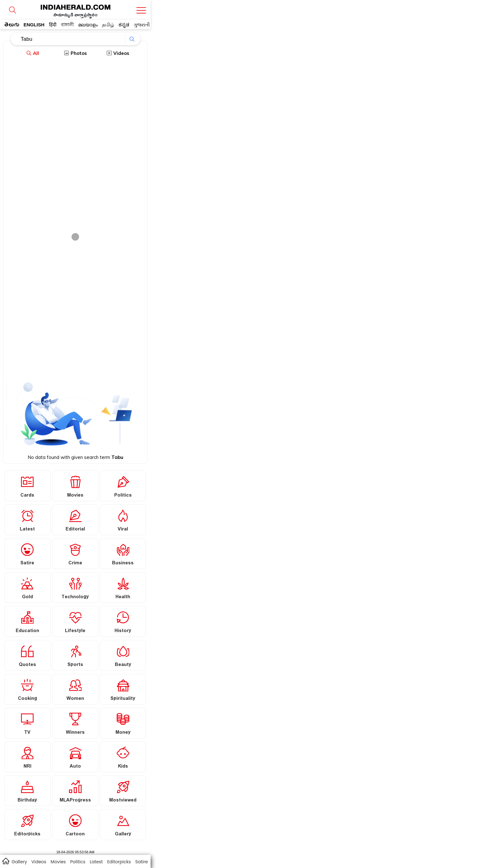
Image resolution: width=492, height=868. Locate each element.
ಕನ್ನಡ (124, 25)
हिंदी (53, 25)
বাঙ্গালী (67, 25)
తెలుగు (12, 26)
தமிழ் (108, 25)
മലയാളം (88, 25)
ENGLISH (34, 25)
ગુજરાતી (142, 25)
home (5, 861)
